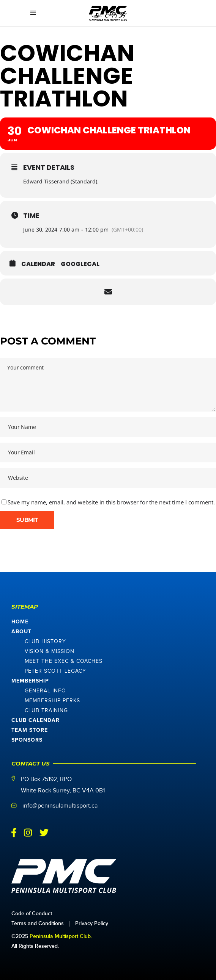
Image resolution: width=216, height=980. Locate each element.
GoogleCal (80, 264)
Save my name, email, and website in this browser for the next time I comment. (111, 502)
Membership (30, 681)
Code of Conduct (32, 913)
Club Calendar (35, 720)
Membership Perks (52, 701)
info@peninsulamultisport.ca (60, 806)
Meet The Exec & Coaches (64, 661)
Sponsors (27, 740)
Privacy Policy (92, 923)
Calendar (38, 264)
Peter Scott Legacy (55, 671)
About (21, 632)
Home (20, 622)
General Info (45, 691)
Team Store (30, 730)
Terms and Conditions (38, 923)
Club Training (46, 711)
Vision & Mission (50, 651)
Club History (45, 642)
